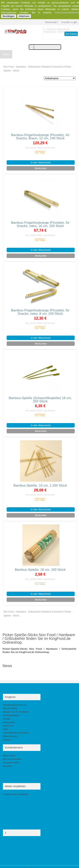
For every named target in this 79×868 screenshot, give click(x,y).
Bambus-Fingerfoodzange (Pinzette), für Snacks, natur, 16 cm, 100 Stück (40, 224)
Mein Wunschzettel (12, 759)
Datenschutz (9, 722)
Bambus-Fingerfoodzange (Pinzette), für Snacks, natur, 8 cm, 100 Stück (40, 312)
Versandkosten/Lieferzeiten (16, 733)
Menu (6, 54)
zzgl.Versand (49, 148)
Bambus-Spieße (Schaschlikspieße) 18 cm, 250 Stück (40, 400)
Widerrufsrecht (10, 736)
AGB (5, 729)
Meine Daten (9, 756)
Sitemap (7, 740)
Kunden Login (69, 22)
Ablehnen (24, 16)
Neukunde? (51, 22)
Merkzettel (41, 168)
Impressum (8, 726)
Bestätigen (9, 16)
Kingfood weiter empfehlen (16, 794)
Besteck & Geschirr (53, 67)
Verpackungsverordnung (15, 705)
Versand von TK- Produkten (16, 712)
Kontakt (7, 719)
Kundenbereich (14, 748)
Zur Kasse (71, 34)
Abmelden (8, 766)
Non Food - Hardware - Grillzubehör (22, 67)
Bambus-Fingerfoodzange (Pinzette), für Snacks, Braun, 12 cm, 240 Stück (40, 137)
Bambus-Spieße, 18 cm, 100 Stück (40, 570)
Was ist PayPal (10, 708)
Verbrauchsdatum (11, 715)
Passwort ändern (11, 763)
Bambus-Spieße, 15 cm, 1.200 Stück (40, 485)
